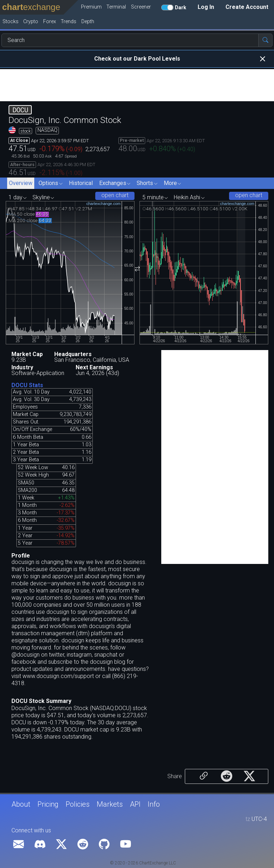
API (135, 804)
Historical (81, 183)
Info (154, 804)
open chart (115, 195)
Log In (206, 7)
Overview (21, 183)
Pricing (48, 804)
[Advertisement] (137, 85)
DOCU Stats (27, 385)
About (21, 804)
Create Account (247, 7)
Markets (110, 804)
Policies (78, 804)
